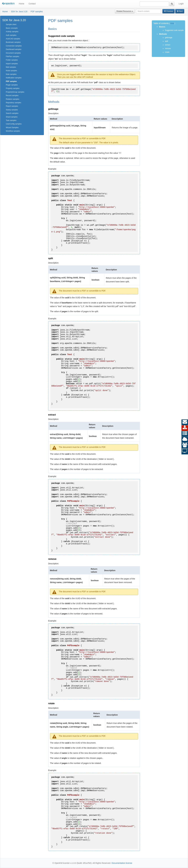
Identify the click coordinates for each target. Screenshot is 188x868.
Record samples (12, 96)
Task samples (11, 120)
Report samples (12, 106)
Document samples (13, 53)
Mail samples (11, 67)
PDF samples (37, 12)
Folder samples (12, 60)
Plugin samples (12, 85)
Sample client (11, 24)
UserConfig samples (14, 124)
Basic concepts (12, 28)
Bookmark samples (13, 42)
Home (22, 4)
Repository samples (13, 103)
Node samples (11, 71)
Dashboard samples (14, 49)
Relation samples (12, 99)
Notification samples (14, 78)
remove (168, 48)
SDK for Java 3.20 (19, 12)
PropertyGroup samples (15, 92)
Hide (172, 23)
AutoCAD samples (13, 39)
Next (180, 11)
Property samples (13, 88)
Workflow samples (13, 131)
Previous (169, 11)
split (166, 41)
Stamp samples (12, 110)
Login (181, 4)
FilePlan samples (12, 56)
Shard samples (12, 117)
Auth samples (11, 35)
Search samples (12, 113)
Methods (163, 34)
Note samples (11, 74)
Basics (162, 27)
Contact (32, 4)
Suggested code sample (174, 30)
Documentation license (122, 863)
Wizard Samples (12, 128)
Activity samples (12, 32)
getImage (169, 38)
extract (168, 45)
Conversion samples (14, 46)
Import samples (12, 64)
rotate (167, 52)
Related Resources (125, 11)
